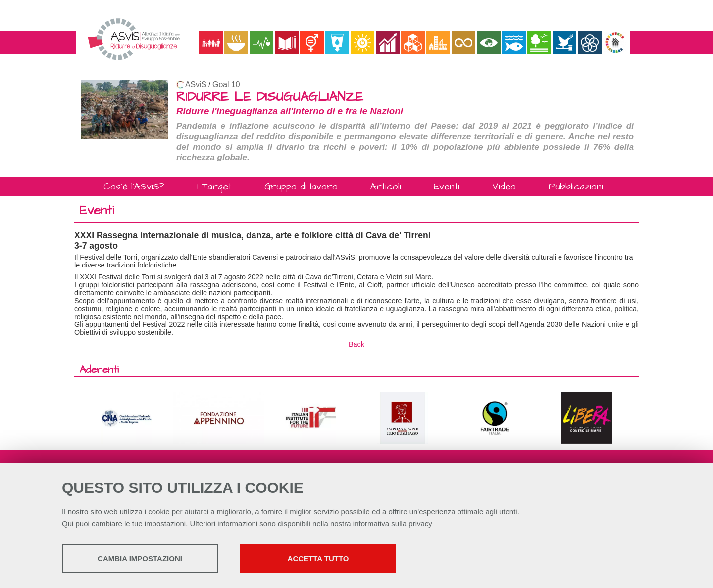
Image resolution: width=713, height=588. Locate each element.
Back (356, 344)
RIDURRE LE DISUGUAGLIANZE (270, 97)
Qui (68, 523)
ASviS (196, 84)
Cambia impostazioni (140, 559)
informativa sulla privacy (393, 523)
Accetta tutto (318, 559)
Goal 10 (226, 84)
